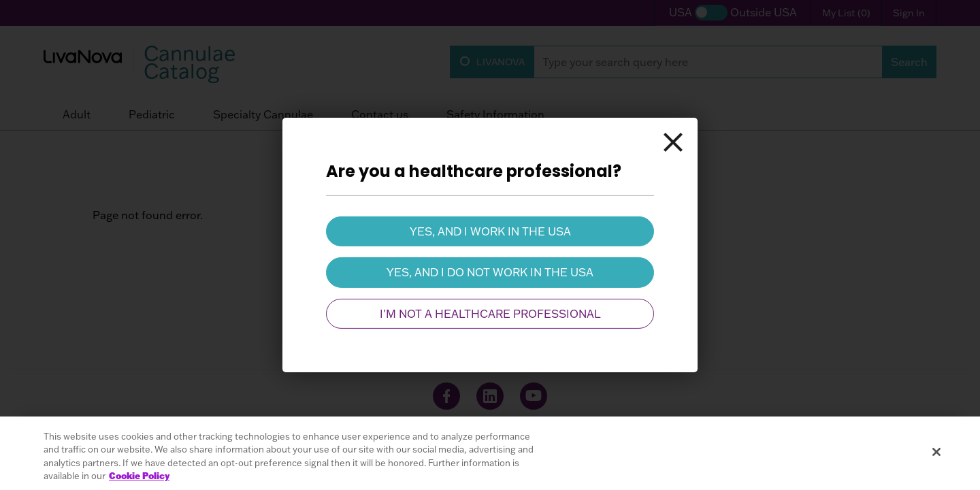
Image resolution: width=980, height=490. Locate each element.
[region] (490, 453)
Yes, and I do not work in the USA (490, 272)
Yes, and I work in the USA (490, 231)
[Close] (673, 142)
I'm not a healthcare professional (490, 314)
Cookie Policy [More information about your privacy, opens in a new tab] (139, 476)
